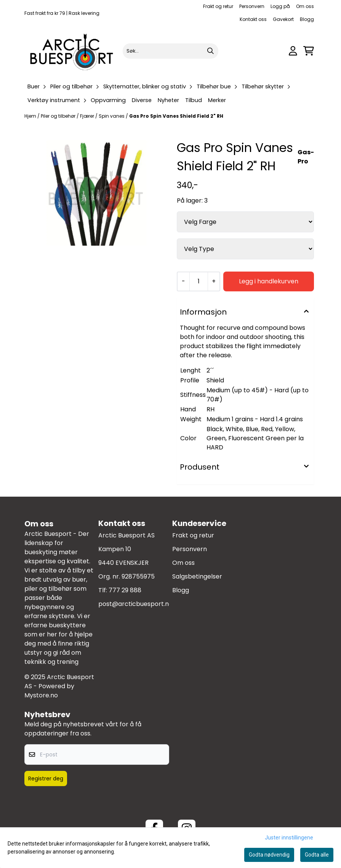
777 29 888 (125, 590)
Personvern (252, 6)
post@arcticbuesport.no (135, 604)
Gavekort (283, 19)
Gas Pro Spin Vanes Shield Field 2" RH (176, 116)
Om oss (305, 6)
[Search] (211, 51)
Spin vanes (112, 116)
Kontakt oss (253, 19)
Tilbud (194, 100)
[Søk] (170, 51)
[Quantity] (198, 281)
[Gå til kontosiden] (293, 51)
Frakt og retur (218, 6)
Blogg (307, 19)
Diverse (142, 100)
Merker (217, 100)
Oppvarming (108, 100)
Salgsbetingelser (197, 576)
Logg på (280, 6)
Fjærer (88, 116)
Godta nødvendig (269, 855)
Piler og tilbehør (59, 116)
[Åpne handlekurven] (309, 51)
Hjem (31, 116)
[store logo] (72, 51)
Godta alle (317, 855)
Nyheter (168, 100)
